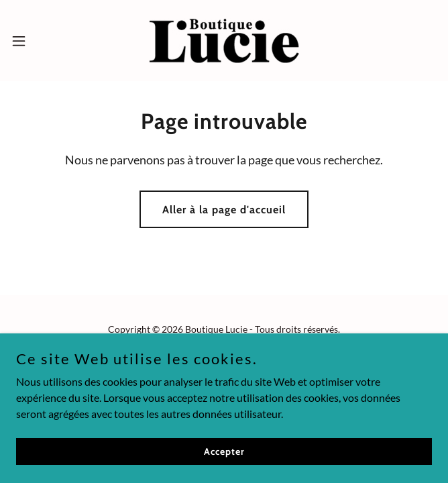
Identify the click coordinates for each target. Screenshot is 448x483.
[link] (224, 41)
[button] (38, 41)
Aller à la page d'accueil (224, 210)
